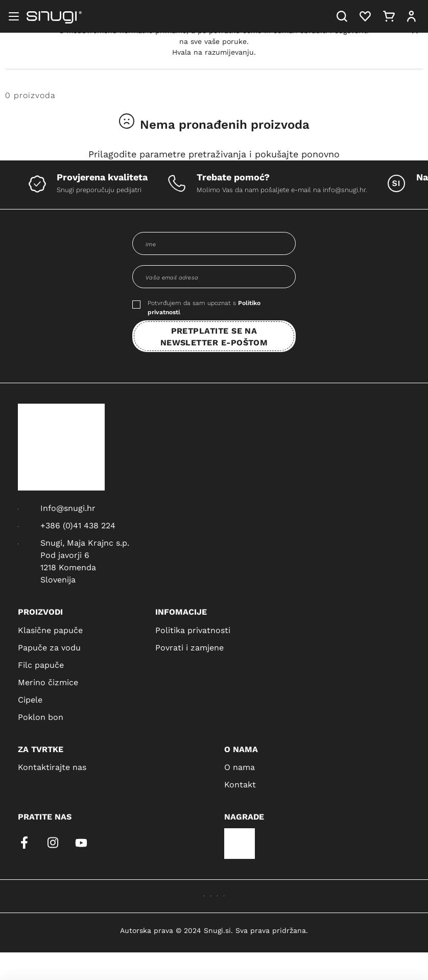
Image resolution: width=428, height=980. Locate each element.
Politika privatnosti (193, 630)
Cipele (30, 699)
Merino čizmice (48, 682)
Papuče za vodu (49, 647)
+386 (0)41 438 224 (78, 525)
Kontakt (240, 784)
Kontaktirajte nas (52, 767)
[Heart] (365, 16)
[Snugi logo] (54, 16)
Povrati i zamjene (189, 647)
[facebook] (24, 843)
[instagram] (53, 843)
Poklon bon (41, 717)
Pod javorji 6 (65, 555)
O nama (240, 767)
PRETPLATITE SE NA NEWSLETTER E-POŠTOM (214, 336)
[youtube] (81, 843)
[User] (411, 16)
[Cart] (389, 16)
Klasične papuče (50, 630)
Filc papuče (41, 664)
